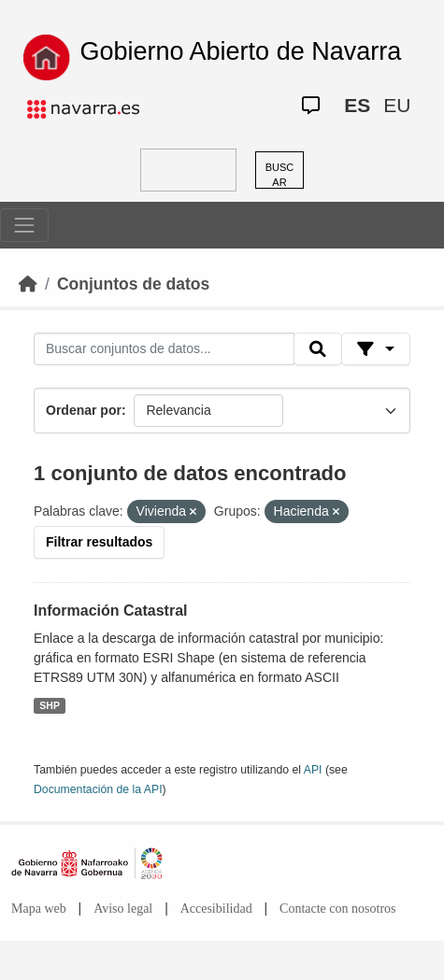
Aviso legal (123, 909)
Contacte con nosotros (337, 909)
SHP (50, 705)
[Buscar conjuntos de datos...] (164, 349)
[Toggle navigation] (24, 225)
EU (397, 105)
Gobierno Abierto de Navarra (241, 51)
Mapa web (39, 909)
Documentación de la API (98, 789)
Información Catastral (110, 611)
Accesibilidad (216, 909)
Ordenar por (84, 410)
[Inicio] (28, 284)
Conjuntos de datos (133, 284)
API (313, 770)
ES (357, 105)
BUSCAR (280, 175)
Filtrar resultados (99, 542)
